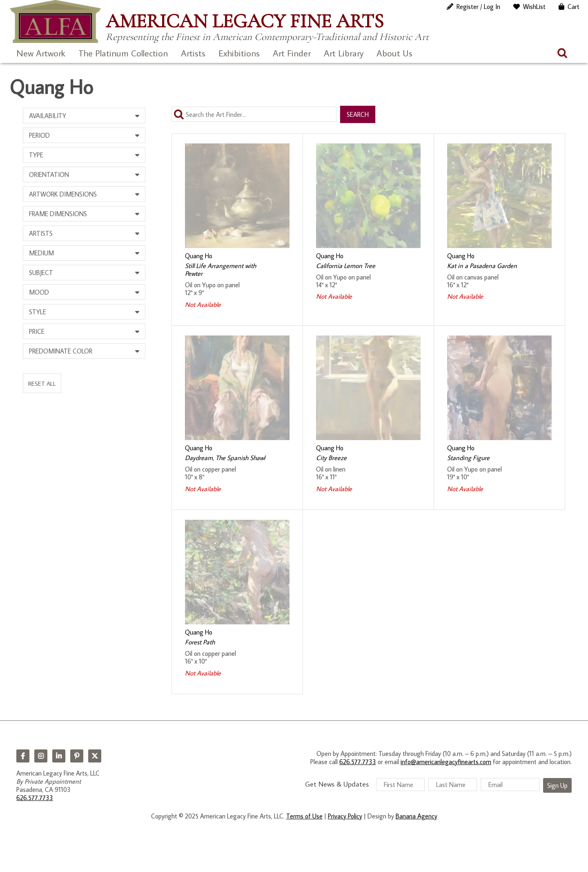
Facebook (23, 756)
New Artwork (41, 53)
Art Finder (292, 53)
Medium (41, 253)
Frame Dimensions (58, 214)
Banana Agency (416, 816)
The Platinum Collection (123, 53)
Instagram (41, 756)
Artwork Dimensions (63, 194)
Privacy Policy (345, 816)
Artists (193, 53)
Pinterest (77, 756)
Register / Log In (478, 7)
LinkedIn (59, 756)
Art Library (344, 53)
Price (37, 331)
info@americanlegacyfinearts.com (446, 762)
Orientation (49, 174)
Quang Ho (199, 256)
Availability (48, 116)
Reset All (42, 383)
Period (39, 135)
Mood (39, 292)
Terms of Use (304, 816)
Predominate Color (61, 351)
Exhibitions (239, 53)
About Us (394, 53)
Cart (574, 7)
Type (36, 155)
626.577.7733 (35, 798)
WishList (534, 7)
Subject (41, 273)
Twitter (95, 756)
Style (38, 312)
